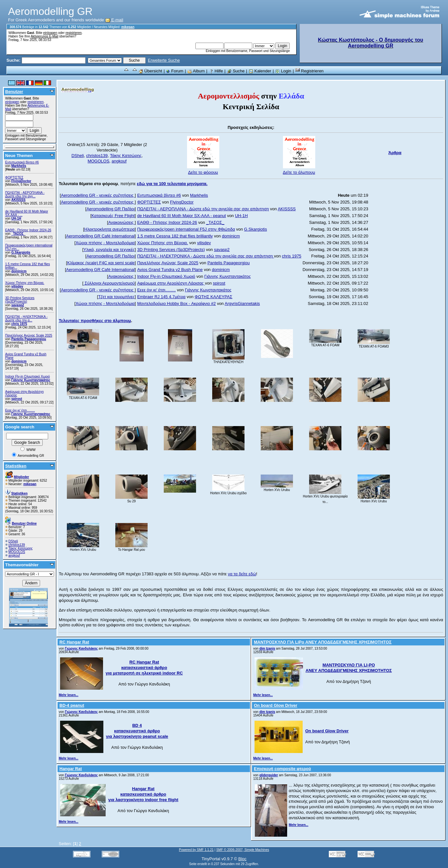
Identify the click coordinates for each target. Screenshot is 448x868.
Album (196, 71)
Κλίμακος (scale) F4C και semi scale (101, 263)
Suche (236, 71)
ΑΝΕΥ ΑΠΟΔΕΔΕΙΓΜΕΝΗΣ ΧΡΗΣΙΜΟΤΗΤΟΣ (349, 670)
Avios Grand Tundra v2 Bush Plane (170, 270)
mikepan (128, 27)
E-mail (114, 20)
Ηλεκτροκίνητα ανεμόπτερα (109, 229)
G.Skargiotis (21, 252)
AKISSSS (18, 200)
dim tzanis (267, 648)
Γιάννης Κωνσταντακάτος (31, 380)
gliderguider (269, 775)
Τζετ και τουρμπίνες (116, 297)
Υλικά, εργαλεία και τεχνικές (109, 250)
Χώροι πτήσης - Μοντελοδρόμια (105, 243)
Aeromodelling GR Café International (100, 236)
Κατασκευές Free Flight (113, 216)
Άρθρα (395, 153)
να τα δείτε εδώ (242, 574)
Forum (175, 71)
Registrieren (309, 71)
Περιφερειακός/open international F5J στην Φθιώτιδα (186, 229)
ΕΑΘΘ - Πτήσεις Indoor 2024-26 (28, 230)
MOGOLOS (17, 552)
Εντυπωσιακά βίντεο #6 (22, 162)
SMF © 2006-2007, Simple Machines (243, 850)
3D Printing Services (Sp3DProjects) (20, 300)
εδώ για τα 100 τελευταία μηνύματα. (172, 184)
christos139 (17, 545)
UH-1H (16, 219)
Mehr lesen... (69, 695)
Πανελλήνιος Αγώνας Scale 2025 (29, 335)
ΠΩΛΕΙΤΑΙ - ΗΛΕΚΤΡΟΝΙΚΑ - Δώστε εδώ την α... (26, 319)
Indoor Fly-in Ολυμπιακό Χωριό (27, 376)
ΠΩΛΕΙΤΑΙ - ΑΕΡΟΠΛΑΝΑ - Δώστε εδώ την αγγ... (25, 194)
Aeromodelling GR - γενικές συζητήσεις (98, 195)
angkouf (14, 555)
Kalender (260, 71)
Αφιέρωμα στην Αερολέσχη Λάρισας (171, 283)
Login (283, 71)
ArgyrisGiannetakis (242, 303)
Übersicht (150, 71)
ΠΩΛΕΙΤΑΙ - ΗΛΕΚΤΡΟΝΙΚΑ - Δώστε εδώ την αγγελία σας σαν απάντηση (206, 256)
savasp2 (18, 305)
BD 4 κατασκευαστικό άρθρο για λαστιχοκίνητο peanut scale (137, 731)
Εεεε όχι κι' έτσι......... (20, 410)
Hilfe (216, 71)
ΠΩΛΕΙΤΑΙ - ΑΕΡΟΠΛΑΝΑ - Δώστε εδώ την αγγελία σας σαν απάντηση (203, 209)
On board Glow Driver (327, 731)
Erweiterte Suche (164, 60)
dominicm (19, 271)
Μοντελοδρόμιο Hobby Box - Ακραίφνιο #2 (177, 303)
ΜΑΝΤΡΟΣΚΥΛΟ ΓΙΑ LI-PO (349, 665)
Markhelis (19, 166)
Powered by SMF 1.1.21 (196, 850)
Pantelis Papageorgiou (29, 339)
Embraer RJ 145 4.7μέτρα (161, 297)
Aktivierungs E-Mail (45, 36)
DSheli (13, 541)
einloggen (50, 33)
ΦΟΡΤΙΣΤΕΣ (14, 178)
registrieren (74, 33)
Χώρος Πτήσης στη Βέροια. (25, 283)
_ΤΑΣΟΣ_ (18, 234)
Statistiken (16, 466)
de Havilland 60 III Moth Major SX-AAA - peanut (182, 216)
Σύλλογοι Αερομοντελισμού (109, 283)
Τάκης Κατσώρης (21, 548)
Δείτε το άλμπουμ (299, 172)
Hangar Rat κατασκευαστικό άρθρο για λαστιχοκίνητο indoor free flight (143, 794)
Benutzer (14, 92)
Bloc (242, 859)
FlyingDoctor (21, 181)
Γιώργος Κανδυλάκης (81, 648)
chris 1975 (19, 324)
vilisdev (17, 286)
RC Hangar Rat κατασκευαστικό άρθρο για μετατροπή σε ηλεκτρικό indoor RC (144, 668)
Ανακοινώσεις (121, 222)
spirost (17, 399)
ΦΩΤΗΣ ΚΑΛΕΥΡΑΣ (214, 297)
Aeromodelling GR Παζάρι (111, 209)
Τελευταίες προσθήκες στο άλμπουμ (95, 321)
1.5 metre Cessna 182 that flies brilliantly (175, 236)
